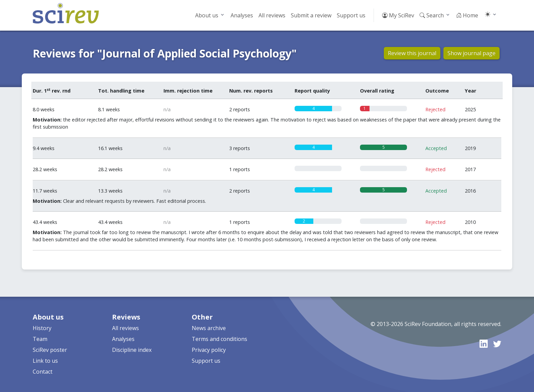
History (42, 328)
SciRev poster (50, 350)
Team (40, 339)
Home (467, 15)
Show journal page (472, 53)
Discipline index (132, 350)
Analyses (242, 15)
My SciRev (398, 15)
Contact (43, 372)
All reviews (272, 15)
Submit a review (311, 15)
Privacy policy (209, 350)
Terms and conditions (219, 339)
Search (432, 15)
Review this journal (412, 53)
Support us (351, 15)
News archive (209, 328)
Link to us (45, 361)
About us (207, 15)
